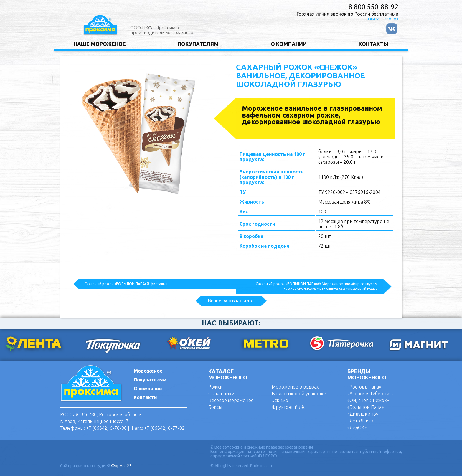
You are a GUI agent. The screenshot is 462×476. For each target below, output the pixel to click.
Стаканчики (221, 394)
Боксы (215, 407)
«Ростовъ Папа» (364, 387)
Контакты (146, 397)
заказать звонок (383, 19)
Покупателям (150, 380)
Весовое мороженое (231, 400)
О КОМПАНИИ (289, 44)
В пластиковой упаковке (299, 394)
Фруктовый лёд (289, 407)
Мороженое (148, 371)
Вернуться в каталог (231, 300)
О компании (148, 389)
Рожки (216, 387)
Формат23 (121, 466)
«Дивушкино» (363, 414)
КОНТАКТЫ (373, 44)
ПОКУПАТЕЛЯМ (198, 44)
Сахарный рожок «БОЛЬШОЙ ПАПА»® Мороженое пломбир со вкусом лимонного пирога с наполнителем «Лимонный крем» (317, 286)
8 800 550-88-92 (373, 7)
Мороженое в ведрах (295, 387)
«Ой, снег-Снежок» (368, 400)
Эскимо (280, 400)
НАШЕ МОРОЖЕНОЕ (100, 44)
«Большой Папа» (366, 407)
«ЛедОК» (357, 427)
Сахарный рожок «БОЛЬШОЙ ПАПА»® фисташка (126, 284)
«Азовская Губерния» (371, 394)
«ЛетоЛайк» (360, 421)
